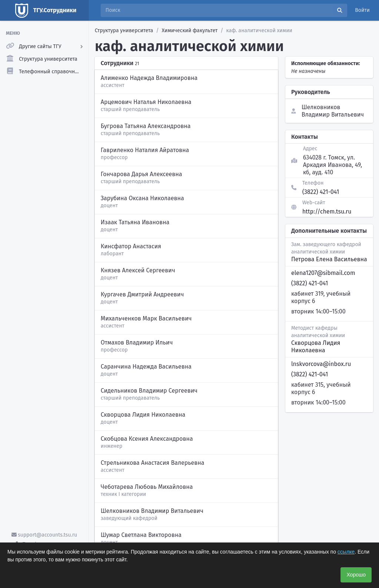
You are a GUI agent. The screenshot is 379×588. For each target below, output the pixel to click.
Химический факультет (190, 31)
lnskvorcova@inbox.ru (321, 364)
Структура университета (124, 31)
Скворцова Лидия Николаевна (316, 347)
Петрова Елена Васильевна (329, 259)
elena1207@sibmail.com (323, 273)
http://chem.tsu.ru (327, 211)
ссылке (346, 552)
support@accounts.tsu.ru (44, 535)
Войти (362, 10)
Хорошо (356, 575)
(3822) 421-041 (321, 192)
